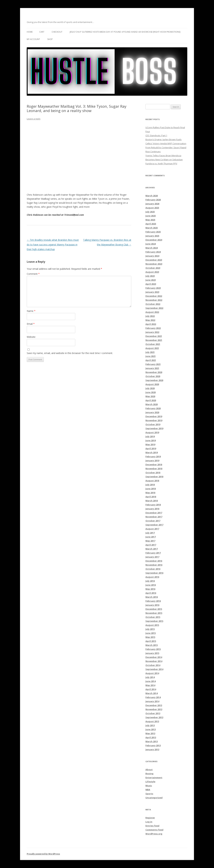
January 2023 (152, 292)
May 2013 (150, 733)
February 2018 (153, 505)
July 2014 (150, 677)
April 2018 (151, 497)
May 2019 (150, 444)
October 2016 (153, 569)
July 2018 (150, 485)
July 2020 (150, 388)
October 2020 (153, 376)
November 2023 (154, 264)
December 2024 (154, 240)
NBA (148, 790)
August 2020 (152, 384)
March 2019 (152, 452)
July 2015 (150, 629)
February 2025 (153, 232)
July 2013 (150, 725)
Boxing (149, 774)
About (149, 770)
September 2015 (154, 621)
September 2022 (154, 308)
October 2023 (153, 268)
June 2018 (151, 489)
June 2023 (151, 280)
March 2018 (152, 501)
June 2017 (151, 537)
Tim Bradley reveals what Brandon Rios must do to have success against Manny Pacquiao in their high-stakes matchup (53, 245)
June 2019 (151, 440)
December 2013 (154, 705)
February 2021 (153, 364)
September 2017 (154, 525)
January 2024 (152, 256)
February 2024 (153, 252)
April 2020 (151, 400)
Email (31, 324)
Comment (33, 274)
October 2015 (153, 617)
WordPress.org (154, 834)
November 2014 (154, 661)
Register (150, 818)
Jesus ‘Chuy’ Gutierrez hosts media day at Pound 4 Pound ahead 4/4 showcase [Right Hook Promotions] (125, 32)
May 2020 (150, 396)
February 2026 (153, 200)
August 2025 (152, 208)
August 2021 (152, 348)
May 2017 (150, 541)
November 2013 (154, 709)
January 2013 (152, 749)
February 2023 (153, 288)
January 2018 (152, 509)
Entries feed (152, 826)
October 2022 (153, 304)
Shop (50, 39)
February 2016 (153, 601)
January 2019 (152, 461)
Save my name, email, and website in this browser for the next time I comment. (70, 353)
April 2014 (151, 689)
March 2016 (152, 597)
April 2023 (151, 284)
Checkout (57, 32)
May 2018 (150, 493)
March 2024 (152, 248)
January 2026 (152, 204)
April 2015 (151, 641)
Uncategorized (154, 798)
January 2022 (152, 332)
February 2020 (153, 408)
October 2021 (153, 344)
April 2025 (151, 224)
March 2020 (152, 404)
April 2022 (151, 324)
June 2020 (151, 392)
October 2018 (153, 473)
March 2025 (152, 228)
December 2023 (154, 260)
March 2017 (152, 549)
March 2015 (152, 645)
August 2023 (152, 272)
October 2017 (153, 521)
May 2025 (150, 220)
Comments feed (154, 830)
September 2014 (154, 669)
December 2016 (154, 561)
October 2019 (153, 424)
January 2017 (152, 557)
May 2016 (150, 589)
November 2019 (154, 420)
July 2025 (150, 212)
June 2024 (151, 244)
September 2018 (154, 477)
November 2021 (154, 340)
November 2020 (154, 372)
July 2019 (150, 436)
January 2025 (152, 236)
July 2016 (150, 581)
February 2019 (153, 456)
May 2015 (150, 637)
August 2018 (152, 481)
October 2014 (153, 665)
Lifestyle (150, 782)
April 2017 (151, 545)
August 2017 (152, 529)
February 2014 (153, 697)
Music (149, 786)
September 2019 (154, 428)
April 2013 (151, 737)
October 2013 (153, 713)
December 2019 (154, 416)
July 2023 (150, 276)
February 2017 (153, 553)
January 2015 (152, 653)
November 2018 (154, 469)
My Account (33, 39)
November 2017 (154, 517)
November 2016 (154, 565)
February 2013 (153, 745)
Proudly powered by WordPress (43, 854)
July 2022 (150, 316)
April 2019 (151, 448)
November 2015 (154, 613)
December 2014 (154, 657)
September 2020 (154, 380)
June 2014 (151, 681)
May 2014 (150, 685)
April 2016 (151, 593)
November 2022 (154, 300)
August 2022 (152, 312)
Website (31, 337)
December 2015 (154, 609)
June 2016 (151, 585)
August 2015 (152, 625)
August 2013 (152, 721)
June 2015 (151, 633)
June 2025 (151, 216)
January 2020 (152, 412)
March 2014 (152, 693)
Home (30, 32)
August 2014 (152, 673)
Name (31, 311)
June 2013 (151, 729)
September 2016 (154, 573)
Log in (149, 822)
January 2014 (152, 701)
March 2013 (152, 741)
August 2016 (152, 577)
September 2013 (154, 717)
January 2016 (152, 605)
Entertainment (154, 778)
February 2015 (153, 649)
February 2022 (153, 328)
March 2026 (152, 196)
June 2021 (151, 356)
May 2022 (150, 320)
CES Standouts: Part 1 (156, 135)
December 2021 (154, 336)
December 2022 (154, 296)
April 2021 (151, 360)
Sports (149, 794)
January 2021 (152, 368)
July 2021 (150, 352)
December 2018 (154, 465)
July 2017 (150, 533)
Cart (42, 32)
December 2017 (154, 513)
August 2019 (152, 432)
